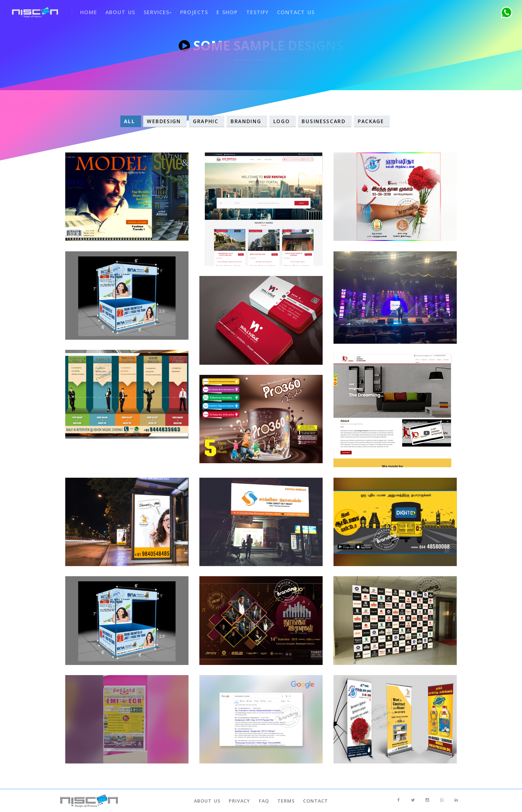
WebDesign (165, 121)
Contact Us (288, 11)
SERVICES (153, 11)
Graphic (207, 121)
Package (372, 121)
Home (85, 11)
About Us (116, 11)
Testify (250, 11)
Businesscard (325, 121)
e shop (220, 11)
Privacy (241, 801)
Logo (283, 121)
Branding (247, 121)
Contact (313, 801)
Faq (264, 801)
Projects (188, 11)
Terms (285, 801)
